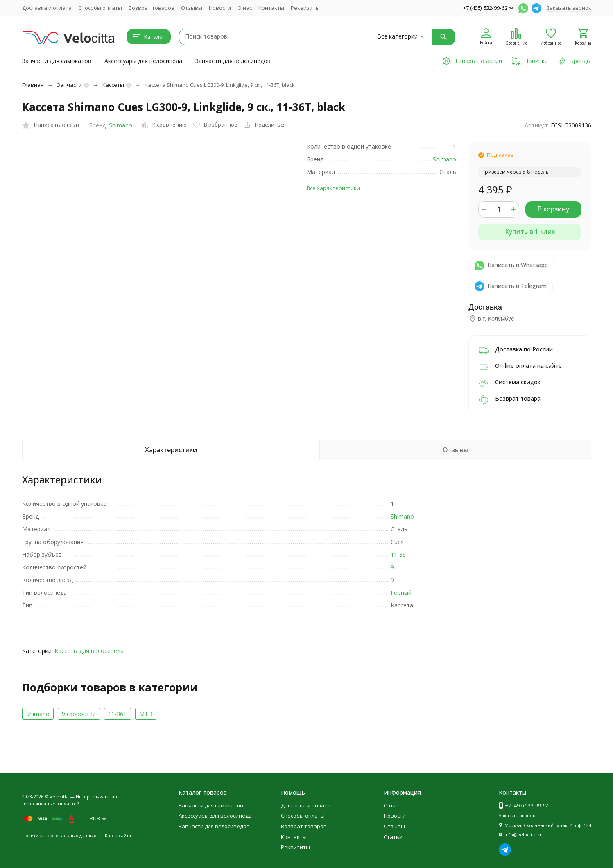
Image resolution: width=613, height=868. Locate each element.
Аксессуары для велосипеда (143, 61)
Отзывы (192, 8)
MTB (146, 714)
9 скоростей (79, 714)
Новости (220, 8)
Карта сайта (118, 835)
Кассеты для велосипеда (89, 651)
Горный (401, 593)
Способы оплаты (100, 8)
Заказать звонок (569, 8)
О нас (245, 8)
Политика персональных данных (59, 835)
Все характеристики (333, 188)
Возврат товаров (152, 8)
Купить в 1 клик (530, 231)
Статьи (393, 837)
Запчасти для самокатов (57, 61)
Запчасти (69, 85)
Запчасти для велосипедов (233, 61)
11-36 (398, 554)
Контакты (271, 8)
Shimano (121, 125)
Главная (33, 85)
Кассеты (113, 85)
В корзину (553, 209)
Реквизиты (305, 8)
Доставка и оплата (47, 8)
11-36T (118, 714)
